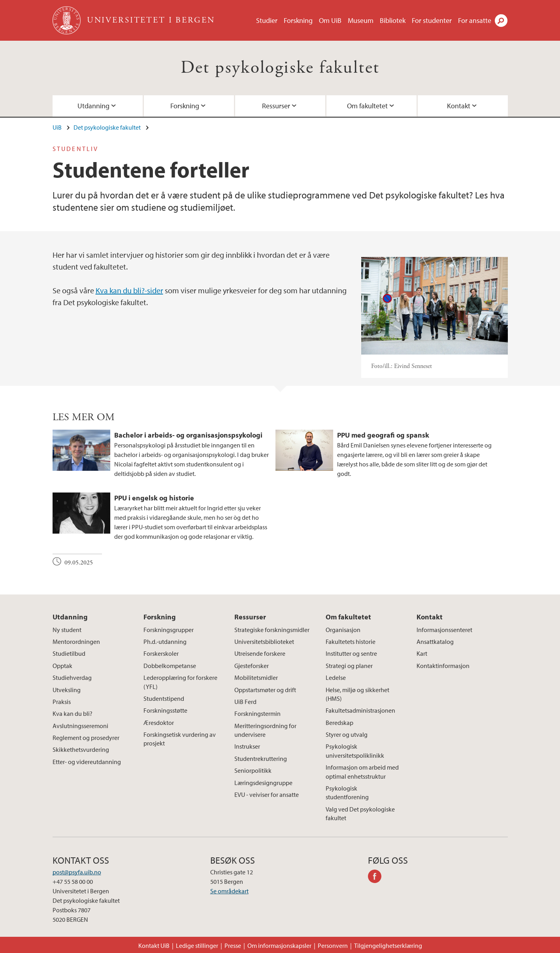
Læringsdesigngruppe (263, 783)
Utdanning (93, 106)
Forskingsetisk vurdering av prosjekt (180, 739)
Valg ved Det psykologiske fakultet (360, 813)
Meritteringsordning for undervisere (265, 730)
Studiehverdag (72, 677)
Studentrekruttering (261, 759)
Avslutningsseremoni (80, 726)
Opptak (62, 666)
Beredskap (339, 723)
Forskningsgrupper (169, 630)
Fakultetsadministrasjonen (360, 710)
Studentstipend (164, 698)
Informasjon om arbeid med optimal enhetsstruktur (362, 772)
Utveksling (67, 690)
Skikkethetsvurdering (81, 749)
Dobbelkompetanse (170, 666)
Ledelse (336, 677)
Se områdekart (229, 891)
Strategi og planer (349, 666)
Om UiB (330, 20)
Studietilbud (69, 653)
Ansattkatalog (435, 642)
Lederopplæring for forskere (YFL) (180, 682)
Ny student (67, 630)
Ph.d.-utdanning (165, 642)
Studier (267, 20)
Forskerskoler (161, 653)
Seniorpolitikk (253, 770)
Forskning (298, 20)
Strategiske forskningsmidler (272, 630)
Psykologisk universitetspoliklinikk (355, 751)
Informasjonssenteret (444, 630)
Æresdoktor (159, 723)
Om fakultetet (367, 106)
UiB (57, 127)
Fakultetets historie (351, 642)
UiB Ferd (245, 702)
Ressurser (276, 106)
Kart (422, 653)
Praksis (62, 702)
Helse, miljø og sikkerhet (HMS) (357, 694)
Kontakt (459, 106)
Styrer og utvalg (347, 734)
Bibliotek (393, 20)
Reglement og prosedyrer (86, 738)
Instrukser (247, 746)
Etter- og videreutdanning (87, 762)
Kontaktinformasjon (443, 666)
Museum (361, 20)
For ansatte (475, 20)
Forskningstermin (257, 713)
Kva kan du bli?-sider (129, 290)
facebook (377, 878)
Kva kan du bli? (73, 713)
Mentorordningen (76, 642)
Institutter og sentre (351, 653)
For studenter (432, 20)
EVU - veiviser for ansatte (267, 794)
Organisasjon (343, 630)
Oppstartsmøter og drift (265, 690)
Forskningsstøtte (165, 710)
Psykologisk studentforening (347, 793)
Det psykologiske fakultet (280, 68)
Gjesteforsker (252, 666)
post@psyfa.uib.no (77, 872)
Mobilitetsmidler (256, 677)
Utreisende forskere (260, 653)
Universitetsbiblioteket (264, 642)
